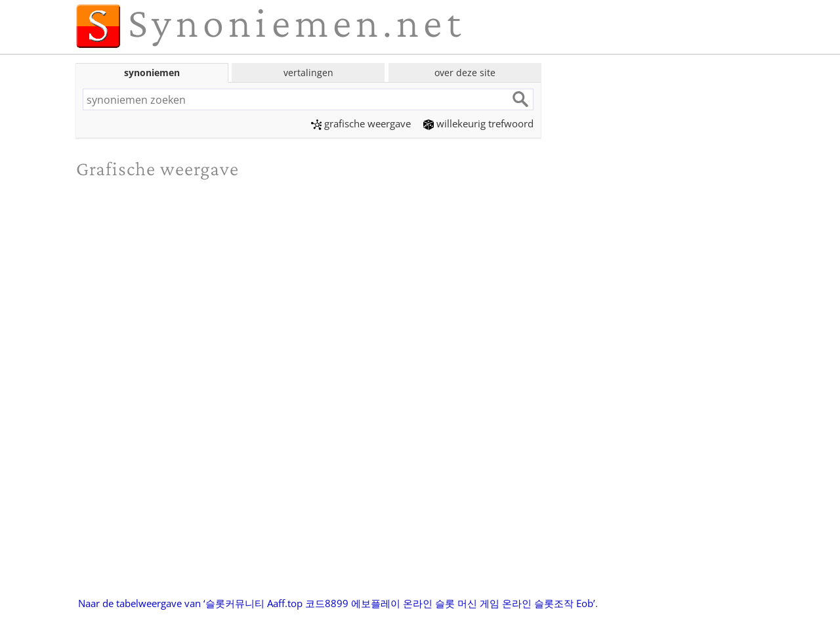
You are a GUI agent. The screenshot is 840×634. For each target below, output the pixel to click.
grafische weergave (361, 123)
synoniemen (152, 73)
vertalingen (308, 73)
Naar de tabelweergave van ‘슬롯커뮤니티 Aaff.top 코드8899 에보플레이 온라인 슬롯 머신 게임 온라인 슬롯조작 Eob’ (337, 603)
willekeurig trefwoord (478, 123)
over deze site (465, 73)
